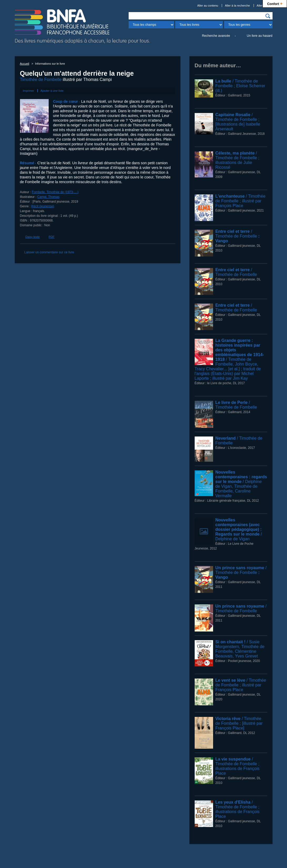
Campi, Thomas (48, 197)
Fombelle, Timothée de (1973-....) (55, 192)
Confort (275, 3)
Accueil (25, 64)
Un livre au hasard (260, 36)
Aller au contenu (208, 6)
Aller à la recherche (237, 6)
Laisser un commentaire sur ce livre (49, 252)
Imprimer (29, 91)
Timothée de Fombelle (41, 79)
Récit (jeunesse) (43, 206)
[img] (268, 16)
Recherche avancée (216, 36)
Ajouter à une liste (52, 91)
